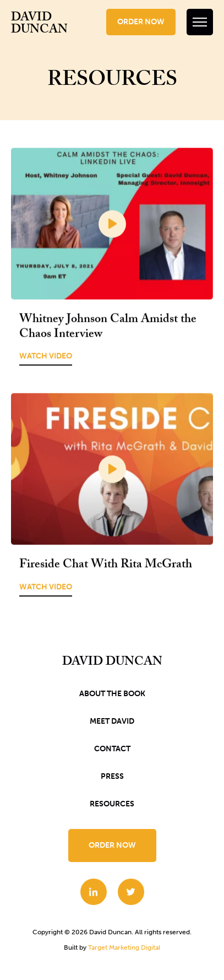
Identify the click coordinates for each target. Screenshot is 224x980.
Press (112, 776)
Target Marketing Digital (124, 947)
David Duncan (39, 25)
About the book (112, 694)
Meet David (112, 721)
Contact (112, 749)
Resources (112, 804)
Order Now (141, 22)
